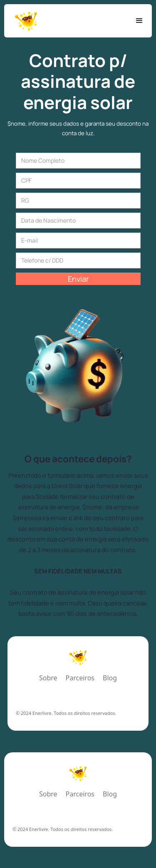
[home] (26, 21)
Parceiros (80, 679)
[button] (139, 21)
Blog (110, 679)
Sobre (48, 679)
